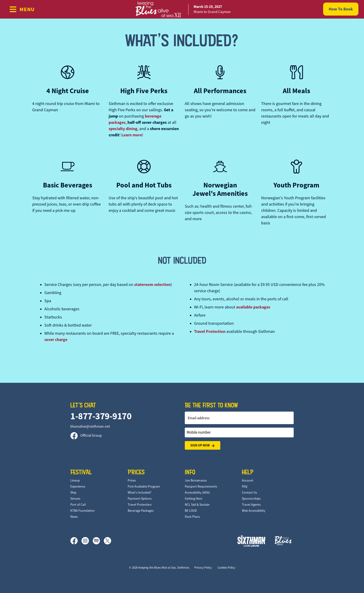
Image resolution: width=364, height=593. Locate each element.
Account (248, 480)
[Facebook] (76, 541)
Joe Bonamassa (196, 480)
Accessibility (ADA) (197, 492)
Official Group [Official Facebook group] (86, 436)
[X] (107, 541)
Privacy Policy (203, 568)
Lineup (75, 480)
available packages (253, 307)
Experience (78, 486)
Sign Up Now (203, 445)
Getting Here (193, 498)
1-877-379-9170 (101, 416)
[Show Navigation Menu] (22, 9)
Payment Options (140, 498)
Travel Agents (251, 505)
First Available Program (144, 486)
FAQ (245, 486)
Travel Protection (210, 331)
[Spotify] (98, 541)
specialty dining (123, 129)
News (74, 517)
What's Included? (140, 492)
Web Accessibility (254, 511)
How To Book (341, 9)
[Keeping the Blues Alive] (283, 541)
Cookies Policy (226, 568)
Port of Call (78, 505)
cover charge (56, 340)
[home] (182, 9)
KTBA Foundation (83, 511)
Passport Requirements (201, 486)
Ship (73, 492)
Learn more (132, 135)
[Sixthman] (251, 541)
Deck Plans (192, 517)
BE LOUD (191, 511)
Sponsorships (251, 498)
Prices (132, 480)
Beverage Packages (141, 511)
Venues (75, 498)
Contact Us (249, 492)
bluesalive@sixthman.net (90, 426)
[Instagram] (87, 541)
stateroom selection (152, 285)
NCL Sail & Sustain (197, 505)
